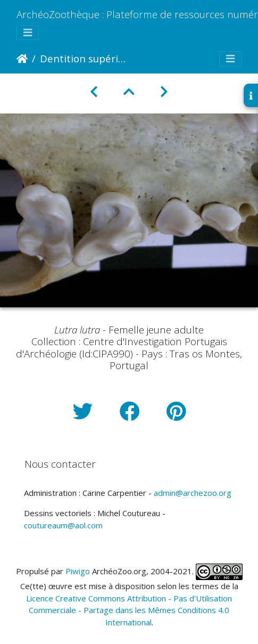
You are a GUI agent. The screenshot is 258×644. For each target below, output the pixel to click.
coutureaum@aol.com (63, 525)
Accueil (22, 59)
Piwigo (78, 571)
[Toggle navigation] (28, 33)
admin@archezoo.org (193, 493)
